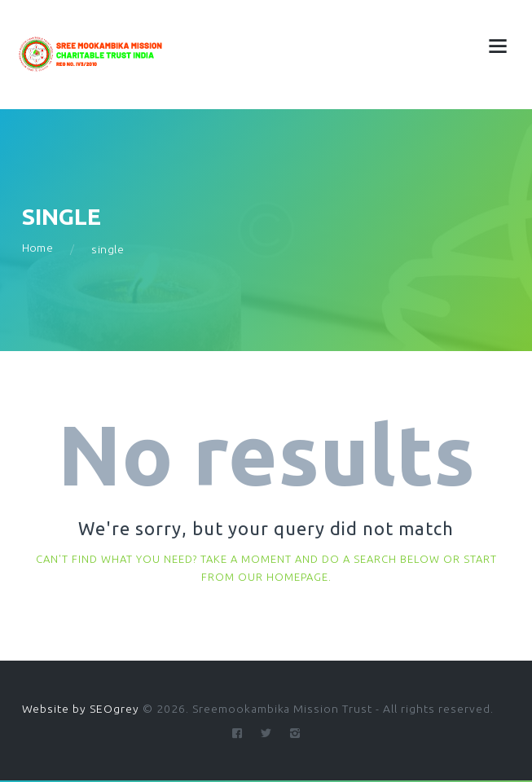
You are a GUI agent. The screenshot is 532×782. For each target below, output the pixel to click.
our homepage (283, 577)
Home (38, 248)
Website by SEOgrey (81, 709)
